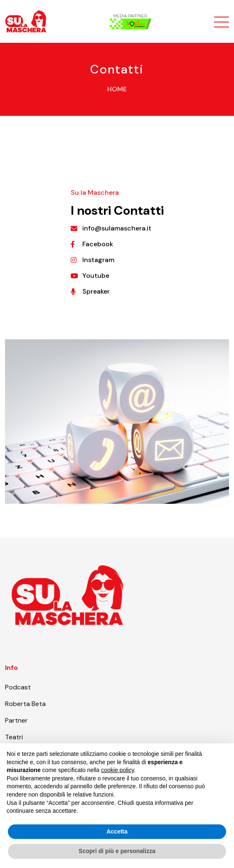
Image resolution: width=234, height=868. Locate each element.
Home (117, 89)
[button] (223, 757)
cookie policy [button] (117, 770)
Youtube (96, 276)
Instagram (98, 260)
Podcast (18, 687)
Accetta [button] (117, 831)
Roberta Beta (25, 704)
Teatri (14, 737)
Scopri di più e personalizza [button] (117, 851)
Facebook (98, 244)
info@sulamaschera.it (117, 228)
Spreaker (96, 291)
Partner (16, 720)
